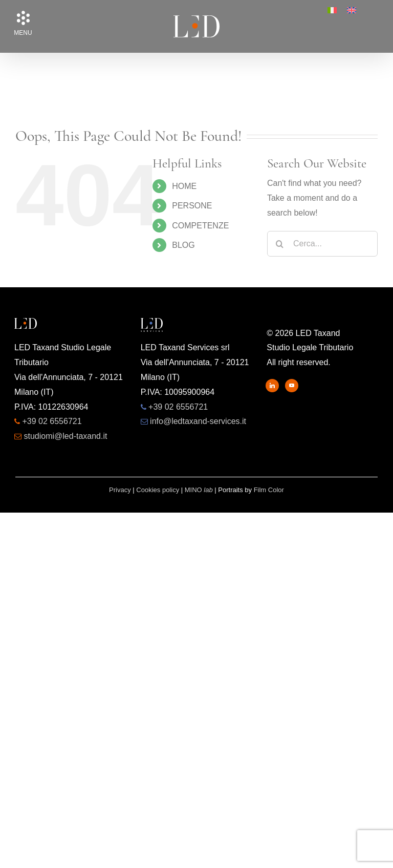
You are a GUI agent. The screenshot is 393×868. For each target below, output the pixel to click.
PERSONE (192, 206)
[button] (23, 18)
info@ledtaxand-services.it (198, 421)
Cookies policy (158, 490)
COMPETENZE (200, 226)
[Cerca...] (322, 244)
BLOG (183, 245)
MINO (199, 490)
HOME (184, 186)
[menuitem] (332, 10)
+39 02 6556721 (52, 421)
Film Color (269, 490)
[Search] (280, 244)
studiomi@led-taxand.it (65, 436)
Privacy (120, 490)
